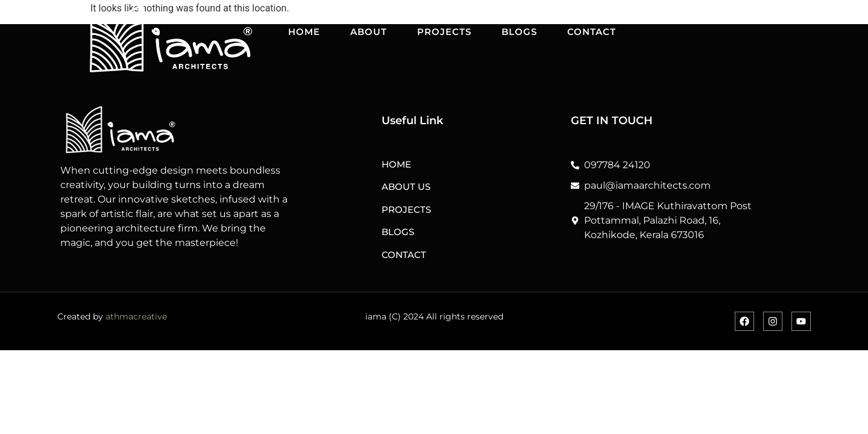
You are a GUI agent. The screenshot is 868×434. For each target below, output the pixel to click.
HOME (304, 32)
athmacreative (136, 316)
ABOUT (369, 32)
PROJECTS (444, 32)
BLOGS (519, 32)
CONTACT (592, 32)
